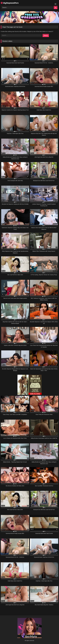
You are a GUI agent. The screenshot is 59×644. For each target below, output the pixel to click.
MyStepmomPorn (10, 3)
